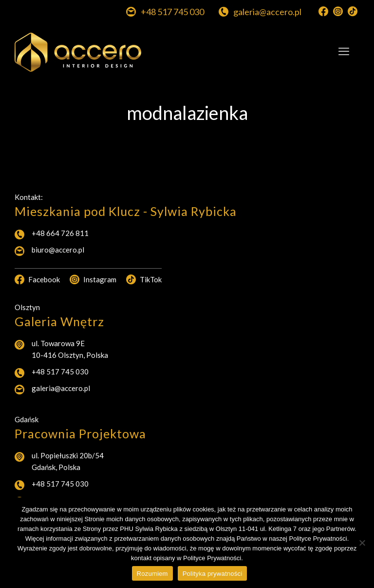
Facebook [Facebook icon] (37, 279)
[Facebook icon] (323, 12)
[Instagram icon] (338, 12)
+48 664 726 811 (60, 233)
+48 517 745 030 (60, 372)
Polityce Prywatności (212, 558)
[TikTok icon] (353, 12)
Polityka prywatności (213, 574)
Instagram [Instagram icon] (93, 279)
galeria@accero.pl (61, 388)
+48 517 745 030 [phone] (172, 12)
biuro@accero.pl (58, 250)
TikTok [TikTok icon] (144, 279)
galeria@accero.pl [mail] (267, 12)
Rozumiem (152, 574)
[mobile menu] (344, 51)
